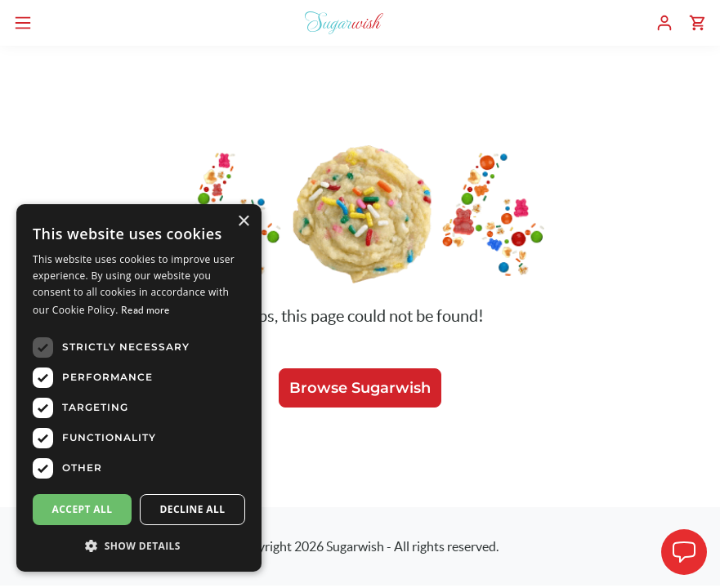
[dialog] (139, 388)
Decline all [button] (193, 509)
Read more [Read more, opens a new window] (145, 310)
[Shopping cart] (697, 23)
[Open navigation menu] (23, 23)
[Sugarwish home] (344, 23)
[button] (139, 546)
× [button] (243, 222)
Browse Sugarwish (360, 388)
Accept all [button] (83, 509)
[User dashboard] (664, 23)
